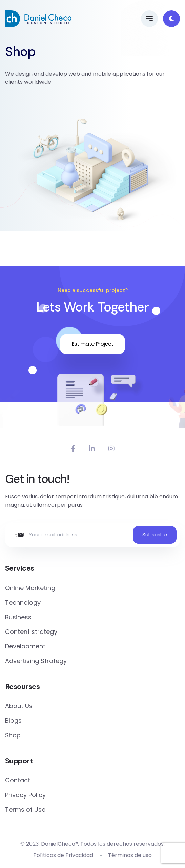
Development (25, 646)
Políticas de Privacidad (63, 855)
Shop (13, 735)
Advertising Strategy (36, 661)
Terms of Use (25, 809)
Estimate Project (93, 344)
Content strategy (31, 632)
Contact (18, 780)
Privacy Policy (25, 795)
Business (18, 617)
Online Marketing (30, 588)
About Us (19, 706)
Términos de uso (130, 855)
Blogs (13, 721)
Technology (23, 602)
